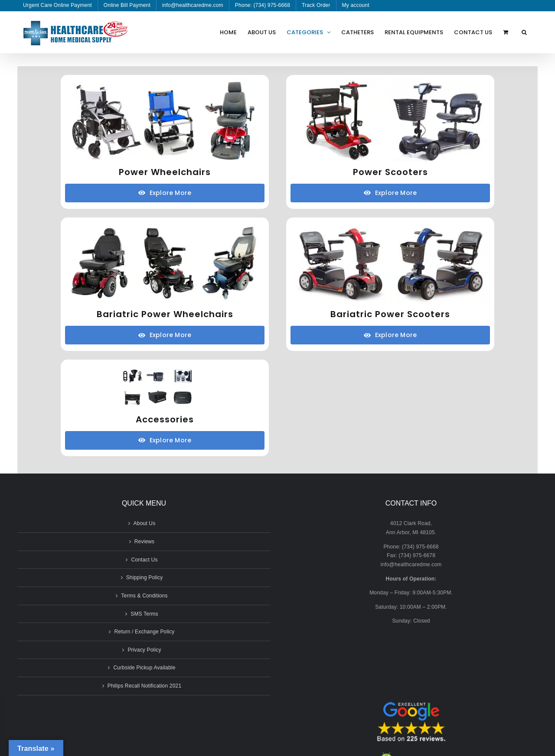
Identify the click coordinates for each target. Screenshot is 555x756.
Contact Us (144, 560)
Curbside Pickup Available (144, 668)
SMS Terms (144, 614)
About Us (145, 523)
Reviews (145, 542)
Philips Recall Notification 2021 (145, 686)
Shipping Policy (145, 578)
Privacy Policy (144, 650)
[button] (524, 32)
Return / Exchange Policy (144, 632)
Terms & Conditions (144, 596)
